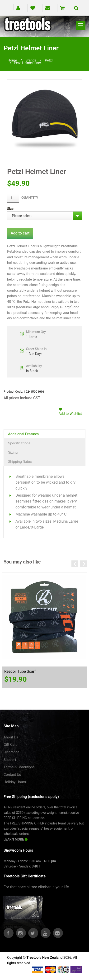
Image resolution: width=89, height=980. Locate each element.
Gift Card (11, 745)
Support (10, 760)
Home (12, 60)
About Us (11, 737)
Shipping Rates (20, 462)
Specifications (19, 443)
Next (84, 564)
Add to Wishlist (70, 414)
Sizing (13, 452)
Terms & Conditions (19, 767)
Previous (75, 564)
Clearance (12, 752)
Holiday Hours (15, 782)
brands (31, 60)
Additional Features (23, 434)
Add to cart (20, 233)
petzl (49, 60)
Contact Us (12, 775)
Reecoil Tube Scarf (20, 671)
